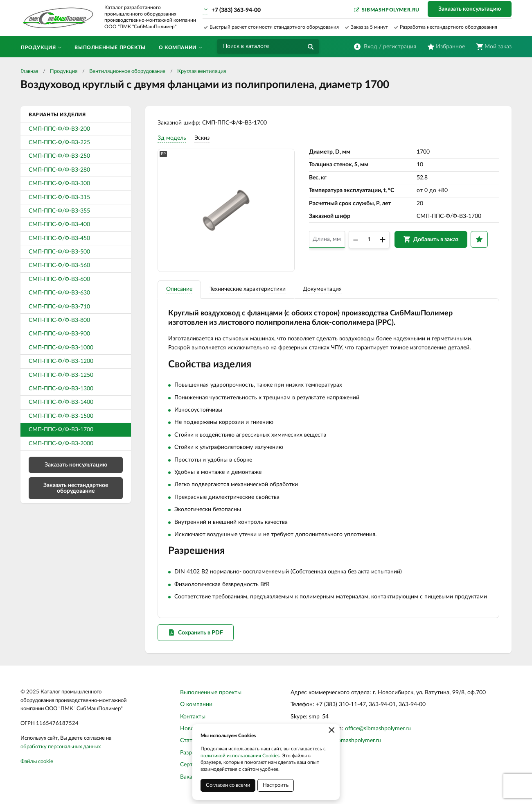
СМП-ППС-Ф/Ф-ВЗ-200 (59, 129)
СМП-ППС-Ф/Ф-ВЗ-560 (59, 265)
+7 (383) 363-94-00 (236, 10)
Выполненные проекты (211, 693)
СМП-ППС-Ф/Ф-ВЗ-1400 (61, 402)
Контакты (193, 717)
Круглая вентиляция (202, 71)
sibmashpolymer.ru (391, 10)
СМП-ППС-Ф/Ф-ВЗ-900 (59, 334)
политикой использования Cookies (240, 756)
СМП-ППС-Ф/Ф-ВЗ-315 (59, 197)
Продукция (64, 71)
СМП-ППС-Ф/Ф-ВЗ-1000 (61, 348)
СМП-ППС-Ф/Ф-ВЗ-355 (59, 211)
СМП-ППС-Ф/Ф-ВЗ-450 (59, 238)
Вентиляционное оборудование (127, 71)
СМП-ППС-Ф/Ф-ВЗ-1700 (61, 430)
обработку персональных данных (61, 747)
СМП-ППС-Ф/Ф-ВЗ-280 (59, 170)
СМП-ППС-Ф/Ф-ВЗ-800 (59, 320)
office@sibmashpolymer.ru (378, 729)
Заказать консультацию (470, 9)
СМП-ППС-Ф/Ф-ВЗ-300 (59, 183)
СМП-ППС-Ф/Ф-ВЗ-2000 (61, 444)
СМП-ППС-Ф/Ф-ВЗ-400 (59, 224)
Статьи (189, 741)
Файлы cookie (37, 762)
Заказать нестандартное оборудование (76, 488)
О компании (196, 704)
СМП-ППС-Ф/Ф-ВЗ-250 (59, 156)
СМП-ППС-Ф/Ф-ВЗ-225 (59, 143)
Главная (29, 71)
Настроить (276, 785)
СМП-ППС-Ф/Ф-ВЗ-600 (59, 279)
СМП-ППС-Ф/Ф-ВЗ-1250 (61, 375)
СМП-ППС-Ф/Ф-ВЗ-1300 (61, 389)
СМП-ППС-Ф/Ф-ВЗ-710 (59, 307)
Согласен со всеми (228, 785)
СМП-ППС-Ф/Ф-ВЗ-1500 (61, 416)
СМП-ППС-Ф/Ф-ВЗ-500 (59, 252)
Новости (192, 729)
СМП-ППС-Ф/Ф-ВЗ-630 (59, 293)
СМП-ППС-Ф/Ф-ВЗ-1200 (61, 361)
